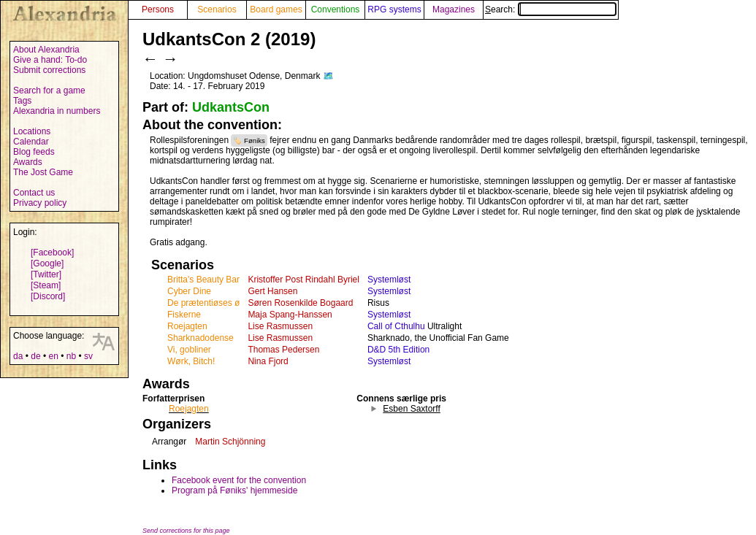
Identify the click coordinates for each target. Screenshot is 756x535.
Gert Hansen (272, 291)
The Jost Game (43, 172)
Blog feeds (34, 152)
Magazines (454, 9)
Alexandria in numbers (57, 111)
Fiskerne (184, 315)
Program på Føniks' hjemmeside (234, 490)
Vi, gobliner (189, 350)
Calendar (31, 142)
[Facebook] (52, 253)
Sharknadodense (201, 338)
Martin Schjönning (230, 442)
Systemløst (389, 280)
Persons (158, 9)
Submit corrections (49, 70)
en (53, 356)
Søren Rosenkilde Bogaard (300, 303)
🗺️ (328, 76)
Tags (22, 101)
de (35, 356)
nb (71, 356)
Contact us (34, 193)
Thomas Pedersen (283, 350)
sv (88, 356)
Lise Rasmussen (280, 326)
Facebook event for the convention (239, 480)
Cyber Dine (189, 291)
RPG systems (394, 9)
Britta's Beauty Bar (203, 280)
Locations (32, 131)
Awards (28, 162)
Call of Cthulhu (396, 326)
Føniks (255, 141)
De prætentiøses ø (203, 303)
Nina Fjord (268, 361)
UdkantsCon (231, 107)
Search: (551, 9)
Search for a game (49, 91)
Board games (276, 9)
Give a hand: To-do (50, 60)
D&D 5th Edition (398, 350)
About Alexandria (46, 50)
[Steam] (46, 285)
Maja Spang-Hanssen (290, 315)
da (18, 356)
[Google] (47, 263)
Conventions (336, 9)
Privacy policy (40, 203)
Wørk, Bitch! (191, 361)
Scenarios (217, 9)
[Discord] (48, 296)
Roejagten (187, 326)
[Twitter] (46, 274)
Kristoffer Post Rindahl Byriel (303, 280)
